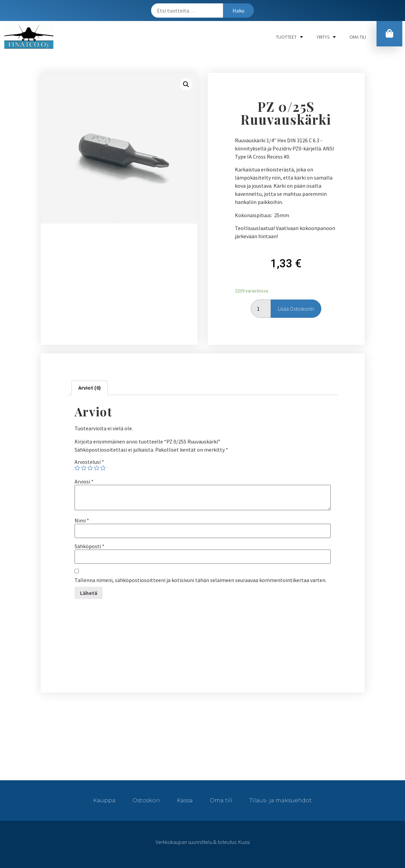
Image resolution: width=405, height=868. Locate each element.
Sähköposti (89, 546)
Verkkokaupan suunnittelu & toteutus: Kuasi (203, 842)
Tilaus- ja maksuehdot (281, 800)
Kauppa (104, 800)
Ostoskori (146, 800)
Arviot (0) (90, 388)
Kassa (185, 800)
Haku (238, 11)
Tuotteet (289, 37)
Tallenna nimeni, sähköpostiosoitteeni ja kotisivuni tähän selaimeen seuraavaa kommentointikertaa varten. (200, 580)
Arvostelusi (89, 462)
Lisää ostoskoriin (296, 309)
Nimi (82, 520)
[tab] (90, 388)
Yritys (326, 37)
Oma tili (358, 37)
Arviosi (84, 481)
